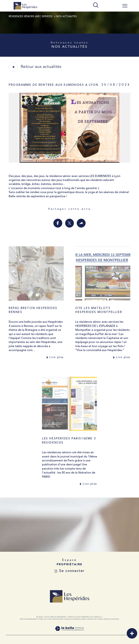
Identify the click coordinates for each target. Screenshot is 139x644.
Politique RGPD (101, 619)
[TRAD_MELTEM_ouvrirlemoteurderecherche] (96, 6)
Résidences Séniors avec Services (31, 17)
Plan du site (45, 619)
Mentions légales (62, 619)
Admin (77, 619)
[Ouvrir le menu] (125, 6)
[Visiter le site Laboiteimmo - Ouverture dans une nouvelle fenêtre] (69, 633)
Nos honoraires (28, 619)
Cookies (115, 619)
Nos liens (87, 619)
